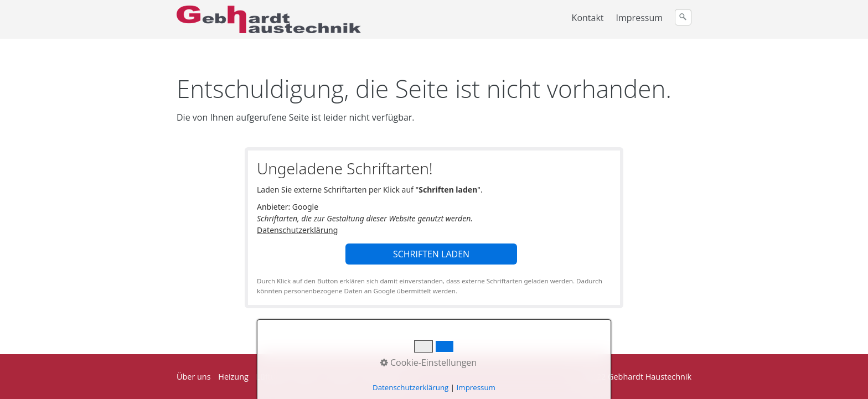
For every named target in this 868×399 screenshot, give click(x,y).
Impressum (639, 18)
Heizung (233, 377)
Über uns (194, 377)
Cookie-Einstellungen (428, 362)
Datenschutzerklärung (297, 230)
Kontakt (588, 18)
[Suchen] (683, 17)
